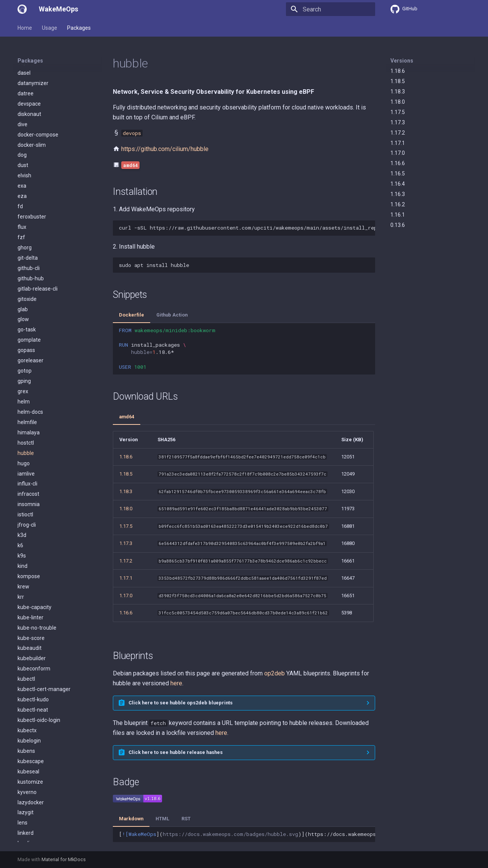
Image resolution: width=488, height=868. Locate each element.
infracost (28, 206)
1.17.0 (398, 153)
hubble (26, 165)
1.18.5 (398, 81)
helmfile (27, 134)
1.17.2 (398, 133)
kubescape (31, 473)
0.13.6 (398, 225)
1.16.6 (398, 163)
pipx (22, 822)
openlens (29, 750)
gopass (26, 62)
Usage (50, 28)
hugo (24, 175)
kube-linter (30, 329)
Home (25, 28)
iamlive (26, 185)
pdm (23, 812)
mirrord (26, 637)
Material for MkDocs (64, 859)
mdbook (27, 586)
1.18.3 (398, 92)
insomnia (29, 216)
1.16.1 (398, 215)
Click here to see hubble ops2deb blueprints (181, 703)
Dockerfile (132, 315)
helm (24, 113)
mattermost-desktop (43, 575)
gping (24, 93)
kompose (29, 288)
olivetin (26, 740)
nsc (22, 699)
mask (24, 565)
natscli (25, 678)
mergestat (30, 596)
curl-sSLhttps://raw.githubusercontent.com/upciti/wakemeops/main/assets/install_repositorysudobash (247, 228)
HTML (162, 819)
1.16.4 (398, 184)
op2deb (274, 673)
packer (26, 802)
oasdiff (26, 719)
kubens (26, 463)
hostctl (26, 154)
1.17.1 (398, 143)
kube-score (31, 350)
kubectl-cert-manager (44, 401)
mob (23, 648)
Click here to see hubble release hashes (176, 752)
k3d (22, 247)
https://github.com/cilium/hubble (165, 149)
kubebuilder (32, 370)
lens (22, 534)
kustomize (30, 493)
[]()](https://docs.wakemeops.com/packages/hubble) (247, 834)
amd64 (127, 417)
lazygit (26, 524)
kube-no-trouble (37, 339)
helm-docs (30, 124)
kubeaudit (30, 360)
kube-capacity (35, 319)
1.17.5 (398, 112)
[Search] (331, 9)
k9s (22, 267)
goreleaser (30, 72)
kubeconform (34, 380)
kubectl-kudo (33, 411)
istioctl (25, 226)
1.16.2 (398, 204)
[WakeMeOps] (22, 9)
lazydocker (31, 514)
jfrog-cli (27, 236)
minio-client (32, 617)
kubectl (26, 391)
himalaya (29, 144)
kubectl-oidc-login (39, 432)
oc (20, 730)
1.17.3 (398, 122)
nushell (26, 709)
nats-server (31, 668)
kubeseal (28, 483)
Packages (79, 28)
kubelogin (29, 452)
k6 (20, 257)
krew (23, 298)
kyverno (27, 504)
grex (23, 103)
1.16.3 (398, 194)
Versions (402, 61)
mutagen (29, 658)
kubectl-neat (33, 421)
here (176, 683)
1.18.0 (398, 102)
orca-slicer (30, 791)
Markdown (131, 819)
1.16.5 (398, 174)
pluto (24, 833)
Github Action (172, 315)
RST (186, 819)
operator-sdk (33, 771)
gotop (25, 82)
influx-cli (27, 195)
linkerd (26, 545)
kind (22, 278)
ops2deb (28, 781)
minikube (29, 606)
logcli (24, 555)
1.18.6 (398, 71)
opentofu (29, 760)
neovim (26, 688)
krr (21, 309)
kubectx (27, 442)
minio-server (33, 627)
